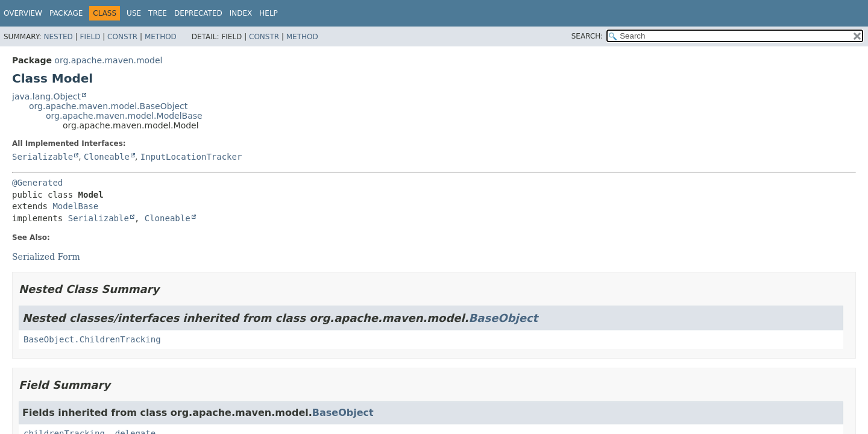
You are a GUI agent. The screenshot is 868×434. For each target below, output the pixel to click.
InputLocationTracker (191, 157)
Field (90, 37)
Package (66, 13)
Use (134, 13)
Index (241, 13)
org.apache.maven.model (108, 60)
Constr (122, 37)
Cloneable (107, 157)
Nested (58, 37)
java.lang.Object (46, 96)
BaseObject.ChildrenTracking (92, 339)
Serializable (42, 157)
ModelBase (75, 206)
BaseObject (504, 318)
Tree (158, 13)
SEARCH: (587, 36)
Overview (23, 13)
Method (161, 37)
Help (269, 13)
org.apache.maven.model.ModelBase (124, 116)
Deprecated (198, 13)
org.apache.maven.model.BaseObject (108, 106)
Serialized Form (46, 257)
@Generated (37, 183)
